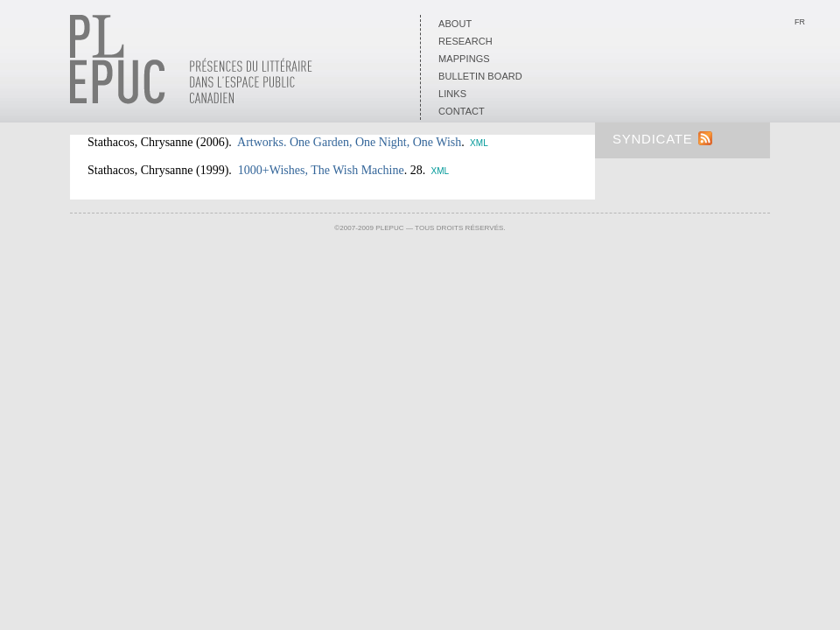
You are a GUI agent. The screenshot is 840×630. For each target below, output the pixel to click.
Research (465, 41)
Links (452, 94)
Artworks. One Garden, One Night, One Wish (349, 142)
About (455, 24)
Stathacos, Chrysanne (140, 142)
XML (479, 143)
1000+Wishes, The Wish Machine (321, 170)
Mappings (464, 59)
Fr (800, 22)
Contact (462, 111)
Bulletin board (480, 76)
